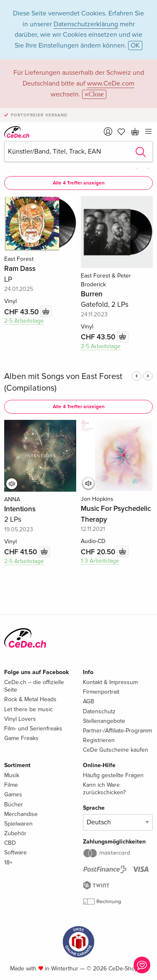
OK (135, 45)
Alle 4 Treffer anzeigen (79, 183)
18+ (8, 863)
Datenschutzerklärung (86, 24)
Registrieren (99, 740)
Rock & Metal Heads (30, 699)
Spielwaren (18, 824)
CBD (10, 843)
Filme (11, 785)
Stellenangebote (104, 721)
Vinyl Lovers (20, 719)
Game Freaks (21, 738)
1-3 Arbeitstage (100, 561)
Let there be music (28, 709)
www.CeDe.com (111, 83)
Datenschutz (99, 711)
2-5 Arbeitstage (24, 321)
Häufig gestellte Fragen (113, 775)
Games (13, 794)
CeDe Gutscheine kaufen (116, 750)
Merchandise (21, 814)
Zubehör (15, 833)
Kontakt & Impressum (110, 682)
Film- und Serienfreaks (33, 729)
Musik (12, 775)
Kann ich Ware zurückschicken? (104, 789)
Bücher (14, 804)
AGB (89, 701)
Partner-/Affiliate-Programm (117, 731)
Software (15, 852)
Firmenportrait (101, 692)
